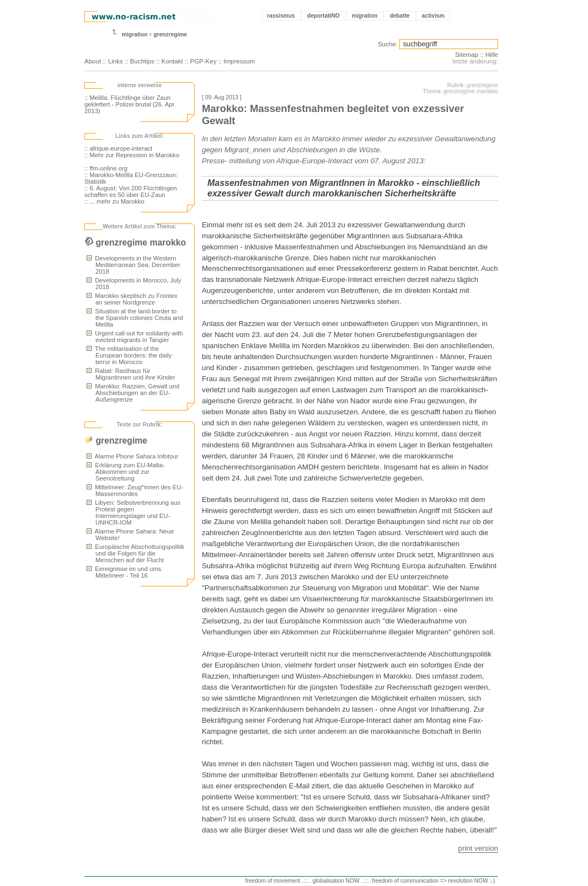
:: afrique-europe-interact (118, 148)
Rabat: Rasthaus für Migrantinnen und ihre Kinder (131, 374)
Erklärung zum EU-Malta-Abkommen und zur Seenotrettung (125, 472)
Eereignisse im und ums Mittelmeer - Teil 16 (124, 572)
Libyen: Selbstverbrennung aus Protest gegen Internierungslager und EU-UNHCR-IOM (133, 513)
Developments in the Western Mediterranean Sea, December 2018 (133, 265)
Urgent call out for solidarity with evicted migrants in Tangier (135, 337)
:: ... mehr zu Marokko (114, 201)
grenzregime (170, 34)
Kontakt (172, 61)
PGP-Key (203, 61)
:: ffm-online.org (106, 168)
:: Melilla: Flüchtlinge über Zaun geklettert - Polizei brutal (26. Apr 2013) (129, 104)
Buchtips (142, 61)
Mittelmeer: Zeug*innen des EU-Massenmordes (135, 490)
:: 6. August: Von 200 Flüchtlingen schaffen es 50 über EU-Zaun (131, 191)
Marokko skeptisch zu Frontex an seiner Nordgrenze (132, 299)
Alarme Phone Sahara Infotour (132, 456)
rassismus (281, 16)
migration (365, 16)
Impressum (239, 61)
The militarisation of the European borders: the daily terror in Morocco (129, 355)
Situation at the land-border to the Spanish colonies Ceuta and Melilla (135, 318)
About (93, 61)
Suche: (388, 44)
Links (116, 61)
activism (433, 16)
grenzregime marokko (135, 242)
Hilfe (492, 55)
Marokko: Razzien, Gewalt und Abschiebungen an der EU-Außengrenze (133, 393)
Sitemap (467, 55)
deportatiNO (324, 16)
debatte (399, 16)
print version (478, 848)
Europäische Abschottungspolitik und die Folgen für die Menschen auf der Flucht (135, 553)
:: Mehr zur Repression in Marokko (132, 155)
